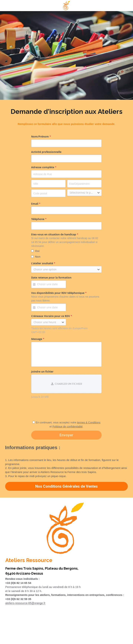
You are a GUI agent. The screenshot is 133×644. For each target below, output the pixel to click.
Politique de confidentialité (68, 427)
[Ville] (48, 184)
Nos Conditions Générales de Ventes (66, 486)
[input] (66, 143)
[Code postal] (48, 193)
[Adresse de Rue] (66, 174)
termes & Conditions (89, 422)
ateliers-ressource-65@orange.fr (25, 603)
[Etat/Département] (84, 184)
